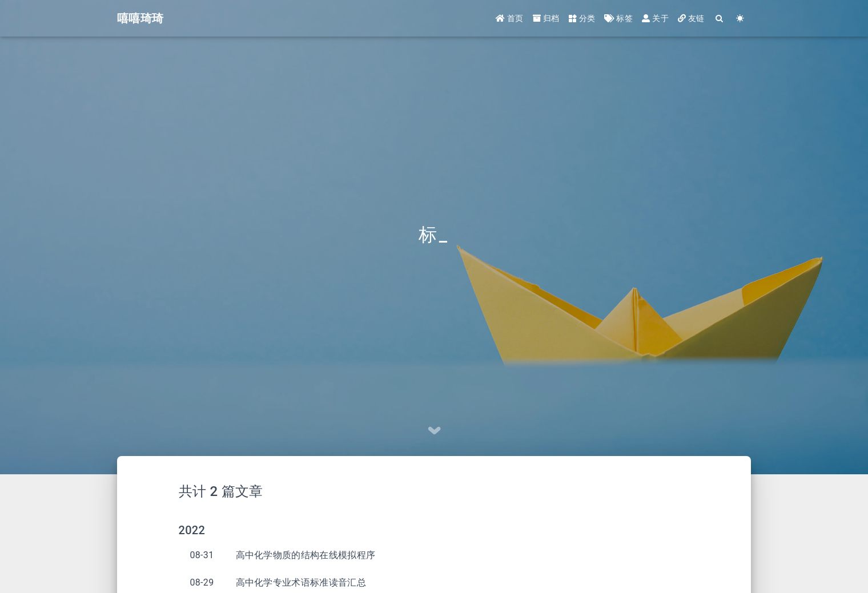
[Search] (720, 19)
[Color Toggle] (740, 19)
